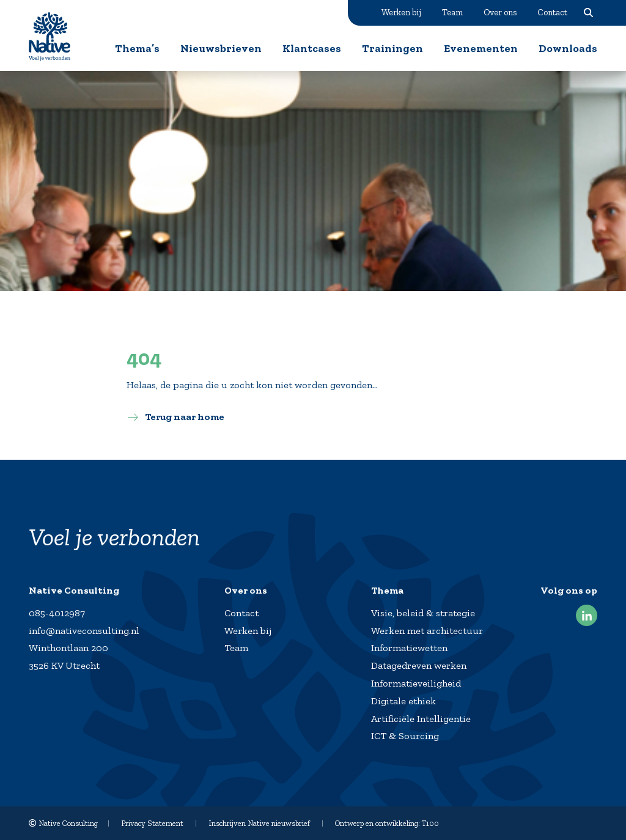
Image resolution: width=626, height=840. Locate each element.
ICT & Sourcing (405, 736)
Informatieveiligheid (416, 683)
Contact (552, 12)
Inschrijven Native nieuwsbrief (259, 823)
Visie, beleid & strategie (423, 613)
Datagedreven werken (419, 665)
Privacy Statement (152, 823)
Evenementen (481, 48)
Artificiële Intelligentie (421, 719)
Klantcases (312, 48)
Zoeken (588, 12)
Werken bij (401, 12)
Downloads (568, 48)
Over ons (500, 12)
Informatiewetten (409, 648)
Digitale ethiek (403, 701)
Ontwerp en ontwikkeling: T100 (387, 823)
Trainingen (392, 48)
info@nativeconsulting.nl (84, 631)
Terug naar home (185, 417)
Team (452, 12)
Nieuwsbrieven (221, 48)
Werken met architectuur (427, 631)
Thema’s (137, 48)
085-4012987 (57, 613)
